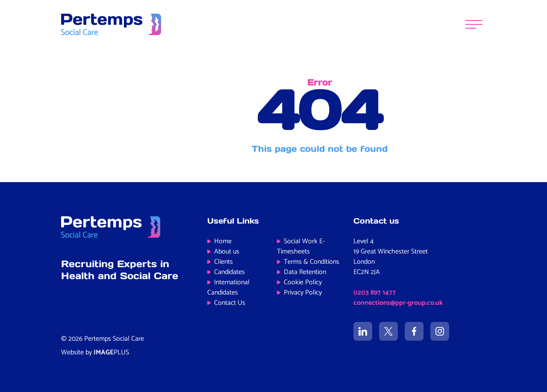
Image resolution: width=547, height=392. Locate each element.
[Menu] (474, 25)
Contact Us (230, 303)
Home (223, 241)
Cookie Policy (303, 282)
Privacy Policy (303, 293)
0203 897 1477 (375, 293)
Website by (95, 352)
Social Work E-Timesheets (301, 246)
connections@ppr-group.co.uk (398, 303)
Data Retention (305, 272)
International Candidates (228, 287)
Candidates (229, 272)
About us (227, 252)
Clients (224, 262)
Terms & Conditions (312, 262)
